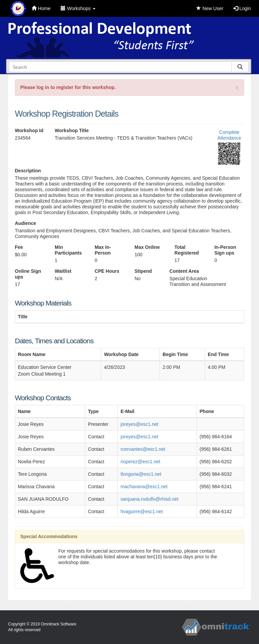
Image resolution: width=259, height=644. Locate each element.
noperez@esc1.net (140, 462)
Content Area (184, 271)
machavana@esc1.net (144, 487)
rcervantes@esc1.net (143, 449)
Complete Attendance (229, 135)
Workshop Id (29, 130)
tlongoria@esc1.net (141, 474)
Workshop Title (72, 130)
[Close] (237, 87)
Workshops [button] (78, 8)
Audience (25, 223)
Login (242, 8)
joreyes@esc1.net (139, 424)
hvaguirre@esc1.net (142, 511)
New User (210, 8)
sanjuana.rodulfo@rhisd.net (149, 499)
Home (41, 8)
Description (28, 171)
